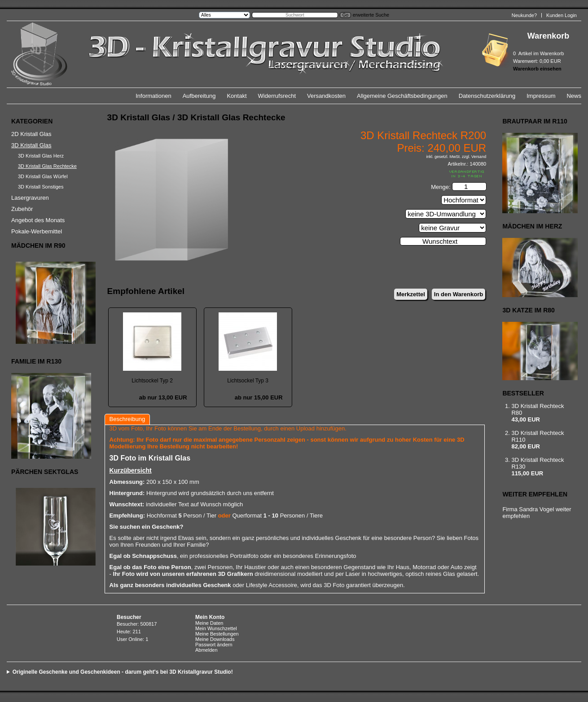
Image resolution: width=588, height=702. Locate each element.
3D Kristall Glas (31, 145)
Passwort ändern (214, 645)
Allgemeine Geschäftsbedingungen (402, 96)
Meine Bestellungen (217, 634)
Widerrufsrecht (277, 96)
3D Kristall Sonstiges (41, 187)
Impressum (541, 96)
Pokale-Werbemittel (37, 231)
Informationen (154, 96)
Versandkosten (326, 96)
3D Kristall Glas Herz (41, 156)
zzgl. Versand (474, 157)
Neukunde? (524, 15)
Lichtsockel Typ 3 (248, 381)
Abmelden (206, 650)
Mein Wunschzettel (216, 628)
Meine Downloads (215, 639)
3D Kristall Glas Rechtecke (47, 166)
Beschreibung (127, 419)
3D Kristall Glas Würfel (43, 176)
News (574, 96)
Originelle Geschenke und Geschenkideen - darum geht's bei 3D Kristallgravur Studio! (123, 672)
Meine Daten (209, 623)
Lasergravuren (30, 198)
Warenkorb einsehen (537, 69)
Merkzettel (411, 294)
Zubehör (22, 209)
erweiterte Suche (371, 15)
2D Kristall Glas (31, 134)
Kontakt (237, 96)
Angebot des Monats (38, 220)
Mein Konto (210, 617)
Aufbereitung (199, 96)
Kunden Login (562, 15)
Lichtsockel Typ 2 (152, 381)
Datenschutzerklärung (487, 96)
